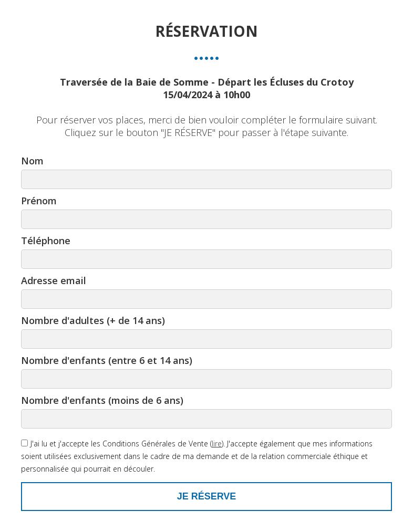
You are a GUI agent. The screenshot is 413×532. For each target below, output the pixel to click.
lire (217, 444)
